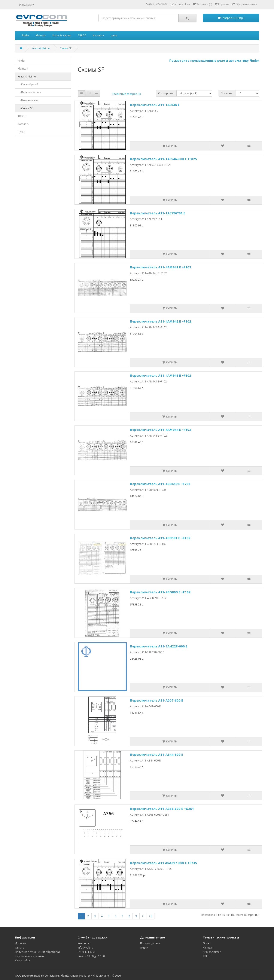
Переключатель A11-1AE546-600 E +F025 (163, 159)
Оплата (20, 948)
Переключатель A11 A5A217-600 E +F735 (163, 863)
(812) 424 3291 (87, 952)
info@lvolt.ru (85, 948)
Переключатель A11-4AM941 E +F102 (161, 267)
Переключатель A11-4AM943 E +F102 (161, 375)
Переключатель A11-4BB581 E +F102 (160, 538)
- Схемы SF (25, 108)
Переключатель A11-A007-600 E (156, 700)
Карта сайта (22, 960)
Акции (144, 948)
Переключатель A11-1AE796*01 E (158, 213)
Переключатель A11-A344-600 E (156, 754)
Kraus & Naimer (62, 35)
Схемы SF (66, 48)
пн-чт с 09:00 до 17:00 (91, 956)
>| (150, 916)
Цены (114, 35)
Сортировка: (166, 93)
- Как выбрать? (28, 84)
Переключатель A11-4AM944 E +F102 (161, 430)
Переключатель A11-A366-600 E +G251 (162, 809)
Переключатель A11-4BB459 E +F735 (160, 484)
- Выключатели (28, 100)
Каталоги (98, 35)
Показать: (227, 93)
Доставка (21, 943)
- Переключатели (30, 92)
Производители (150, 943)
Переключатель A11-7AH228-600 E (159, 646)
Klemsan (41, 35)
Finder (25, 35)
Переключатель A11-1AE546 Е (155, 105)
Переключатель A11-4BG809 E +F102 (160, 592)
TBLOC (82, 35)
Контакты (84, 943)
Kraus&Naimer (212, 952)
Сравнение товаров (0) (126, 94)
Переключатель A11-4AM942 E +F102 (161, 321)
